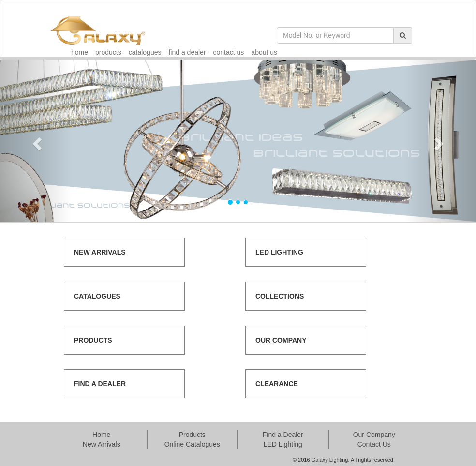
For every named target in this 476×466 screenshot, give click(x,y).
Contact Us (374, 444)
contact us (229, 52)
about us (264, 52)
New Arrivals (102, 444)
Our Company (374, 435)
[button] (36, 141)
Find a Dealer (283, 435)
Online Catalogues (192, 444)
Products (192, 435)
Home (101, 435)
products (108, 52)
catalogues (145, 52)
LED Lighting (283, 444)
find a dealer (187, 52)
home (80, 52)
